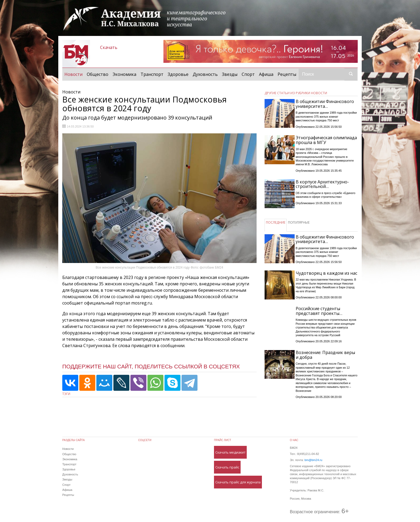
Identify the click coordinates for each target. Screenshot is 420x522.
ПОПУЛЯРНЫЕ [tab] (299, 222)
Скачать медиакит (230, 452)
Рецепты (287, 74)
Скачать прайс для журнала (238, 482)
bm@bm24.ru (313, 460)
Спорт (248, 74)
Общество (98, 74)
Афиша (266, 74)
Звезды (230, 74)
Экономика (124, 74)
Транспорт (152, 74)
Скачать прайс (227, 467)
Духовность (205, 74)
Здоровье (178, 74)
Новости (75, 74)
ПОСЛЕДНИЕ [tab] (276, 222)
